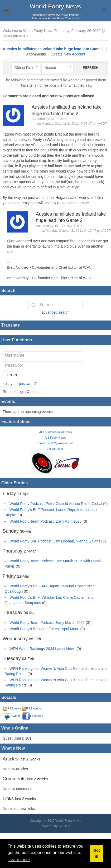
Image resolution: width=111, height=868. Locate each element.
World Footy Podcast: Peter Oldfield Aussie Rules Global (56, 504)
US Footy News (56, 438)
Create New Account (69, 54)
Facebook (33, 716)
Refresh (91, 68)
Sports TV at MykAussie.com (55, 443)
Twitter (12, 716)
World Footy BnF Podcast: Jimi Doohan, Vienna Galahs (55, 541)
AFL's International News (55, 432)
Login (12, 375)
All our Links (55, 449)
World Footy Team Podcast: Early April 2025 (45, 521)
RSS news (12, 708)
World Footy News (55, 6)
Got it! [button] (97, 853)
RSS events (32, 708)
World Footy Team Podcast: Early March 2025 (47, 623)
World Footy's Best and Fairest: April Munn (44, 629)
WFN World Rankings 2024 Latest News (42, 649)
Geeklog (64, 826)
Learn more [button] (19, 860)
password (27, 384)
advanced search (55, 312)
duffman (59, 119)
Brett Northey (69, 226)
